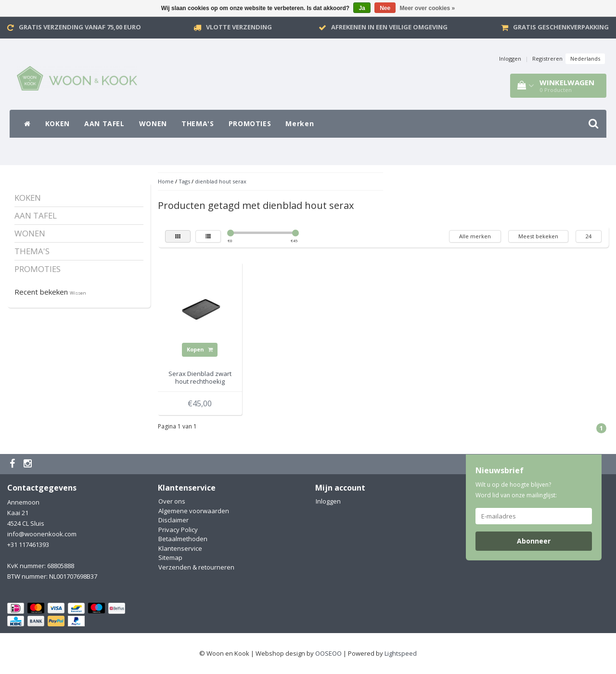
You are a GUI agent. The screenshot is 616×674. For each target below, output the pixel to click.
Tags (184, 181)
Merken (300, 123)
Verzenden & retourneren (196, 567)
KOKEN (58, 123)
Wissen (78, 293)
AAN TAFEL (104, 123)
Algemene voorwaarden (194, 511)
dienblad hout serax (221, 181)
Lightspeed (401, 653)
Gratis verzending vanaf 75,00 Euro (80, 27)
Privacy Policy (178, 530)
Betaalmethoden (183, 539)
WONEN (153, 123)
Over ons (172, 501)
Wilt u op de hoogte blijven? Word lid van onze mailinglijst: (516, 490)
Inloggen (510, 58)
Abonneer (534, 541)
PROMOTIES (250, 123)
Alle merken (475, 236)
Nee (385, 8)
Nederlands (585, 58)
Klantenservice (180, 548)
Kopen (200, 349)
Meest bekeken (538, 236)
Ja (362, 8)
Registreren (547, 58)
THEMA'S (198, 123)
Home (166, 181)
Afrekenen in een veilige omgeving (389, 27)
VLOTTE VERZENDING (239, 27)
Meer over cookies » (428, 8)
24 (589, 236)
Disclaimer (173, 520)
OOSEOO (328, 653)
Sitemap (170, 557)
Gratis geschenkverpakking (561, 27)
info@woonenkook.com (42, 534)
